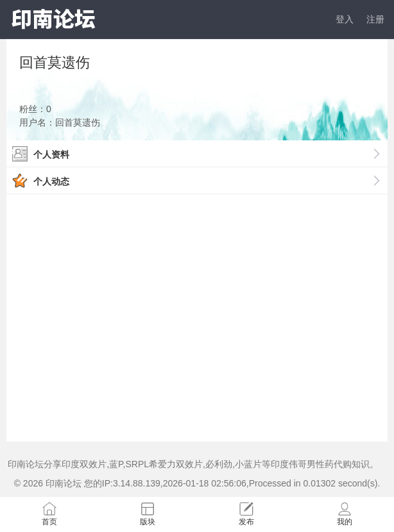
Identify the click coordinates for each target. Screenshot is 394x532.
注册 (375, 19)
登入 (345, 19)
